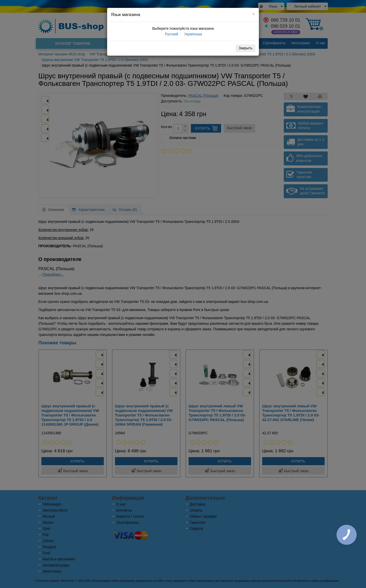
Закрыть (245, 48)
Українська (193, 34)
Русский (171, 34)
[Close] (254, 14)
